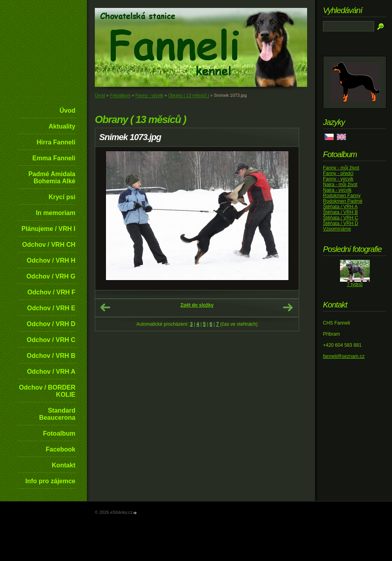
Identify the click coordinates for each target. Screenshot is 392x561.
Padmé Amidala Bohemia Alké (52, 178)
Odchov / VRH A (51, 372)
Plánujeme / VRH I (48, 229)
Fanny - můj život (341, 168)
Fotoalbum (59, 433)
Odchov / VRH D (51, 324)
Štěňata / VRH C (341, 218)
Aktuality (62, 126)
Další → (288, 307)
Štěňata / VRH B (340, 212)
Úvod (67, 110)
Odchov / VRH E (51, 308)
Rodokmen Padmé (343, 201)
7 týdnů (355, 284)
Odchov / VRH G (51, 276)
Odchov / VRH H (51, 260)
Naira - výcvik (337, 190)
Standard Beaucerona (57, 414)
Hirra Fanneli (56, 142)
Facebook (61, 449)
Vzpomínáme (337, 229)
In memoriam (56, 213)
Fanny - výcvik (149, 95)
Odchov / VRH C (51, 340)
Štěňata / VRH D (341, 223)
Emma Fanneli (54, 158)
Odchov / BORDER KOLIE (47, 391)
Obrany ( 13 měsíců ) (189, 95)
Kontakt (63, 465)
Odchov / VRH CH (49, 245)
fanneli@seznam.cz (344, 356)
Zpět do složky (197, 305)
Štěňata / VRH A (340, 207)
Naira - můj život (340, 184)
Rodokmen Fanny (342, 196)
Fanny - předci (338, 173)
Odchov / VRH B (51, 356)
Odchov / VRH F (51, 292)
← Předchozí (105, 307)
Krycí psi (62, 197)
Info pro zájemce (50, 481)
